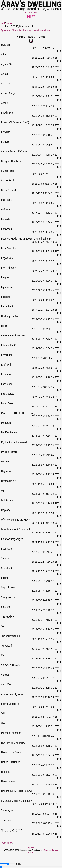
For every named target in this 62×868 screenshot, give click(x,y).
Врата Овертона (10, 704)
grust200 (6, 684)
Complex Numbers (11, 161)
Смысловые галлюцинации (17, 801)
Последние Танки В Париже (17, 791)
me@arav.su (46, 850)
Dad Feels (6, 200)
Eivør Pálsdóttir (9, 268)
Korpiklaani (7, 355)
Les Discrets (8, 394)
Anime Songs (8, 93)
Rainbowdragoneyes (12, 539)
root (3, 23)
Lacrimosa (7, 384)
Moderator (7, 423)
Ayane (4, 103)
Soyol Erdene (8, 588)
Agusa (4, 74)
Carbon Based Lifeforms (14, 151)
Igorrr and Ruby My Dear (14, 336)
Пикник (5, 772)
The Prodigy (7, 617)
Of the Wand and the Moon (16, 520)
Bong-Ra (6, 132)
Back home (31, 13)
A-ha (4, 55)
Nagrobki (6, 471)
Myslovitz (6, 462)
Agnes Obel (7, 64)
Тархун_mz (7, 810)
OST (3, 491)
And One (6, 84)
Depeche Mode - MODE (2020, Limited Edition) (26, 239)
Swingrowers (8, 597)
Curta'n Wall (7, 181)
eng (32, 848)
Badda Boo (7, 113)
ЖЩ (3, 714)
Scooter (5, 578)
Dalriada (6, 219)
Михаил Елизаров (11, 733)
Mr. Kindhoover (9, 432)
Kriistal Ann (7, 374)
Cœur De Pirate (9, 190)
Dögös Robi (7, 258)
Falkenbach (7, 306)
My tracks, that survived (14, 442)
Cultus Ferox (8, 171)
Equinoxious (8, 287)
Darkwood (6, 229)
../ (31, 41)
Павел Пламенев (11, 762)
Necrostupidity (9, 481)
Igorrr (4, 326)
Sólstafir (5, 607)
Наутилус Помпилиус (13, 743)
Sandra (5, 558)
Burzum (5, 142)
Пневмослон (8, 781)
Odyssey (6, 510)
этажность (7, 820)
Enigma (5, 277)
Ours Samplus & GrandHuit (15, 529)
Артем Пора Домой (12, 694)
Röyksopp (6, 549)
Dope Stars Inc (9, 248)
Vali (3, 655)
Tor (3, 626)
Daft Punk (6, 210)
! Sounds (6, 45)
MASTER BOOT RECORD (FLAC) (18, 413)
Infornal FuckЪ (9, 345)
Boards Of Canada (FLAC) (15, 122)
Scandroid (6, 568)
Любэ (4, 723)
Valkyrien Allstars (10, 665)
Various (5, 675)
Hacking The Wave (11, 316)
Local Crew (7, 403)
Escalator (6, 297)
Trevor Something (10, 636)
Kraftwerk (6, 365)
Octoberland (8, 500)
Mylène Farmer (9, 452)
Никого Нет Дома (11, 752)
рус (29, 848)
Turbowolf (6, 646)
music (9, 23)
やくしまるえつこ (12, 830)
